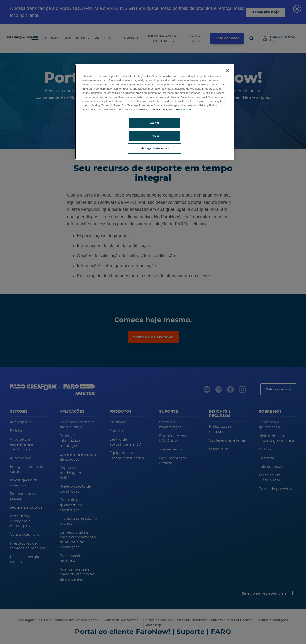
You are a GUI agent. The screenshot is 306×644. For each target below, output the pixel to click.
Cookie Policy (158, 109)
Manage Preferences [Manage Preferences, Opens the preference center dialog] (155, 148)
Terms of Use (183, 109)
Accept (155, 123)
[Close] (228, 70)
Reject (155, 136)
